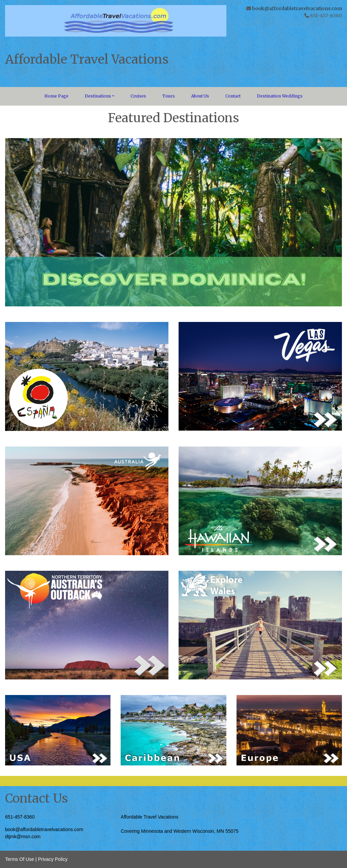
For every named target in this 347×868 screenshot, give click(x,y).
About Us (200, 96)
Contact (233, 96)
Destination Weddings (280, 96)
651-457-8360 (20, 817)
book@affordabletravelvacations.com (297, 8)
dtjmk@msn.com (23, 837)
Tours (169, 96)
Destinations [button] (98, 96)
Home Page (56, 96)
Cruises (138, 96)
